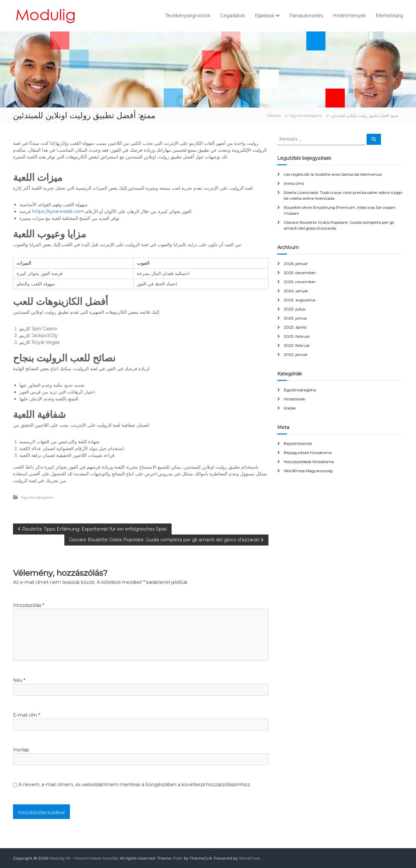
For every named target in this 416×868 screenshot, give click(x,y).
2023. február (297, 336)
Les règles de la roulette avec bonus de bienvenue (333, 174)
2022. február (297, 345)
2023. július (294, 309)
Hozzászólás (29, 605)
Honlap (21, 750)
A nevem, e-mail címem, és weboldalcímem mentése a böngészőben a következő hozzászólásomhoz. (135, 785)
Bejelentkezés (298, 443)
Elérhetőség (389, 16)
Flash (178, 858)
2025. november (300, 282)
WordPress (249, 858)
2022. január (296, 354)
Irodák (290, 408)
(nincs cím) (294, 183)
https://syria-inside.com (58, 211)
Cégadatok (233, 16)
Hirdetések (294, 399)
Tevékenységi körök (188, 16)
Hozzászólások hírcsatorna (309, 462)
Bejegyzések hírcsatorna (308, 453)
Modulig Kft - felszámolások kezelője (84, 858)
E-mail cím (26, 715)
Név (19, 680)
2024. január (296, 291)
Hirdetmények (349, 16)
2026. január (296, 264)
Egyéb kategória (306, 115)
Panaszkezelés (306, 16)
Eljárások (265, 16)
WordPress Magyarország (308, 471)
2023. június (295, 318)
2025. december (300, 273)
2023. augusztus (299, 300)
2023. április (295, 327)
